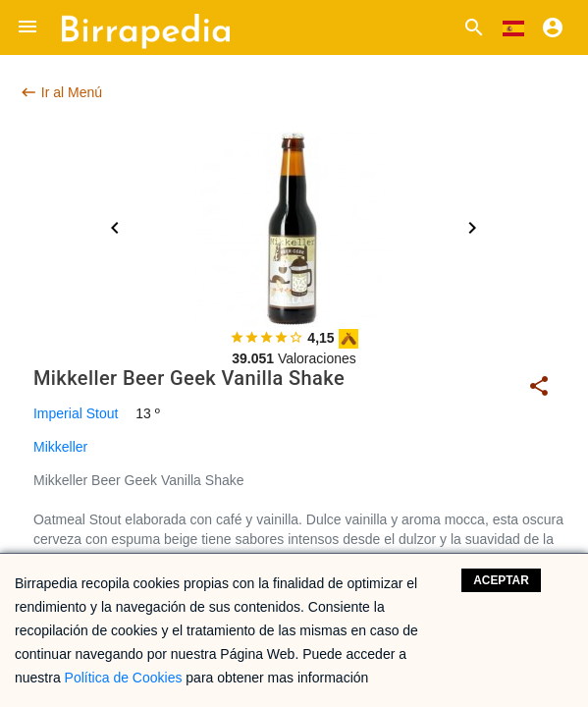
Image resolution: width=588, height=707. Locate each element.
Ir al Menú (61, 92)
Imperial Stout (76, 413)
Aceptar (501, 580)
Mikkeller (60, 447)
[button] (27, 27)
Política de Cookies (124, 678)
